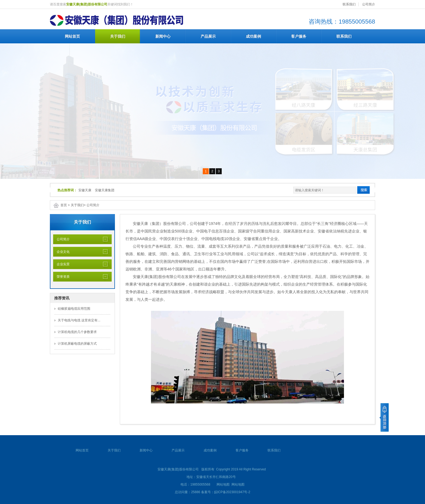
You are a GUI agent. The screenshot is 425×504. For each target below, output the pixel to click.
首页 (64, 205)
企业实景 (61, 264)
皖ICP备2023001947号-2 (232, 492)
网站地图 (223, 484)
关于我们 (118, 36)
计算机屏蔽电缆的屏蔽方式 (77, 344)
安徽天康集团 (105, 190)
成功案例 (253, 36)
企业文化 (61, 252)
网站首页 (72, 36)
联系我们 (349, 4)
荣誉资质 (61, 277)
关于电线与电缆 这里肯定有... (79, 320)
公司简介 (369, 4)
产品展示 (208, 36)
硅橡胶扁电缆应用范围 (74, 309)
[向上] (384, 417)
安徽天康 (85, 190)
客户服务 (299, 36)
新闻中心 (163, 36)
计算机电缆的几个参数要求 (77, 332)
